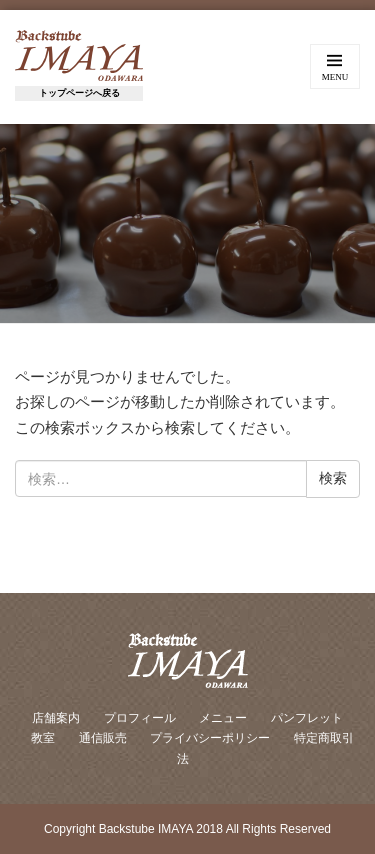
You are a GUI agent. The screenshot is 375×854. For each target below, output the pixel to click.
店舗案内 (56, 718)
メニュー (223, 718)
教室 (43, 738)
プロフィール (140, 718)
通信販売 (103, 738)
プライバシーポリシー (210, 738)
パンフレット (307, 718)
